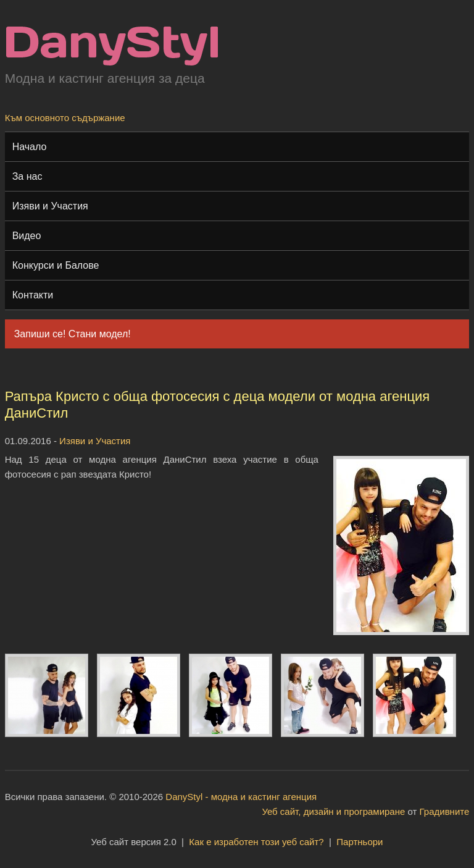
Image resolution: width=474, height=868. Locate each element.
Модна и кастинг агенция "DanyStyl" (112, 46)
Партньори (360, 842)
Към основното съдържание (65, 118)
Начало (30, 147)
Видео (27, 236)
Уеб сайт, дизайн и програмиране (333, 811)
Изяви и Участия (50, 206)
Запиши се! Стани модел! (73, 334)
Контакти (33, 295)
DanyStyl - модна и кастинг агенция (241, 797)
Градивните (445, 811)
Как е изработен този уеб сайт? (256, 842)
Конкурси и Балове (56, 265)
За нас (27, 176)
